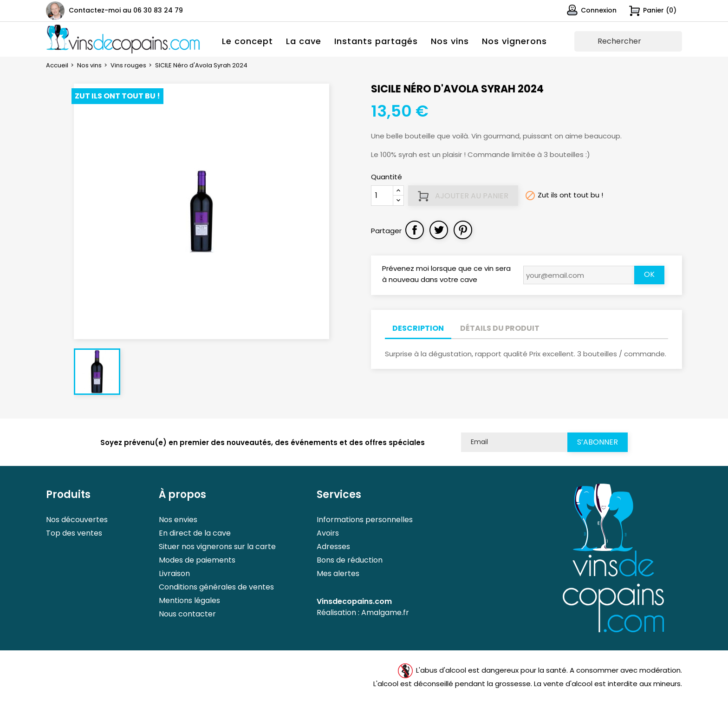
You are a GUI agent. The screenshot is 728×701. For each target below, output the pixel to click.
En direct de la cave (195, 533)
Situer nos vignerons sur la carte (217, 547)
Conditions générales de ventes (216, 587)
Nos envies (178, 520)
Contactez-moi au (126, 10)
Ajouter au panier (463, 196)
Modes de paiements (197, 560)
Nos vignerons (514, 41)
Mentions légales (189, 600)
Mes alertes (338, 573)
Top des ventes (74, 533)
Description (418, 328)
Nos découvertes (77, 520)
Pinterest (463, 230)
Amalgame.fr (385, 613)
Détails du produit (500, 328)
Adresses (333, 547)
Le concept (247, 41)
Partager (415, 230)
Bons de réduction (350, 560)
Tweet (439, 230)
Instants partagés (376, 41)
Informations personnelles (365, 520)
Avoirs (328, 533)
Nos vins (450, 41)
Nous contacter (187, 614)
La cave (304, 41)
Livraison (174, 573)
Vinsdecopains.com (354, 601)
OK (649, 274)
